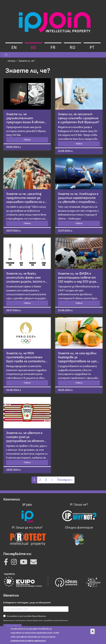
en (14, 48)
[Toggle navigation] (6, 55)
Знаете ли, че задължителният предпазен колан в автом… (26, 118)
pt (92, 48)
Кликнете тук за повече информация (28, 642)
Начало (12, 61)
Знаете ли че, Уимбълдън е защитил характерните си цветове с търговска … (78, 198)
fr (53, 48)
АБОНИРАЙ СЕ (12, 627)
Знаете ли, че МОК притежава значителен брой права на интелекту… (27, 357)
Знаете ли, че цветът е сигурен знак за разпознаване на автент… (26, 437)
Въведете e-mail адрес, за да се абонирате (27, 603)
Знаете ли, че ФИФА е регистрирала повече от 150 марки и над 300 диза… (78, 278)
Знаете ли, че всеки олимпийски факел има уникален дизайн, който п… (27, 278)
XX (76, 135)
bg (33, 48)
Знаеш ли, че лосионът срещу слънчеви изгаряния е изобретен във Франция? (79, 118)
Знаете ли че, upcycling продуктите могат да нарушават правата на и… (26, 198)
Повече (27, 140)
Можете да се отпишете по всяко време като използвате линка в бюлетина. (36, 621)
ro (72, 48)
